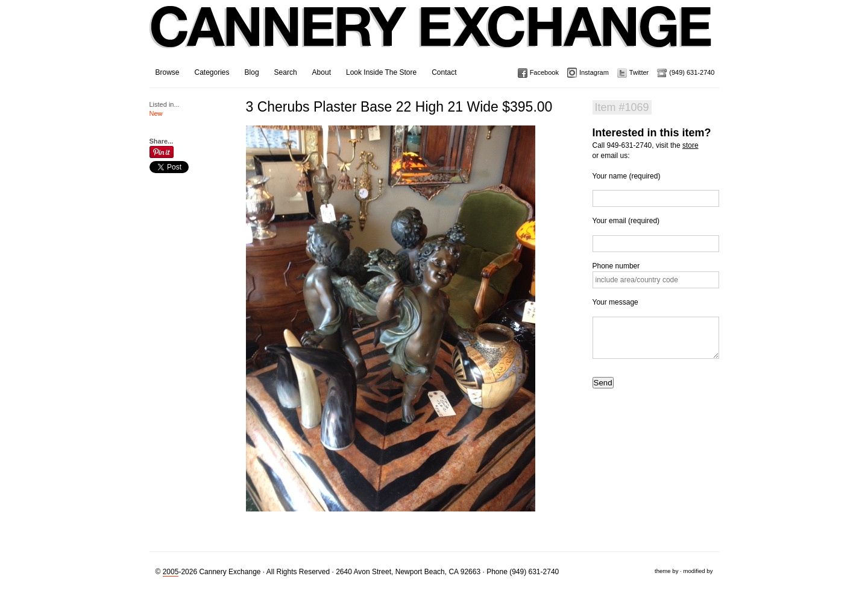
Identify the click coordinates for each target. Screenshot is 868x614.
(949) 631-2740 (692, 72)
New (156, 113)
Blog (252, 72)
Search (286, 72)
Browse (168, 72)
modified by (698, 571)
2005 (171, 572)
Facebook (544, 72)
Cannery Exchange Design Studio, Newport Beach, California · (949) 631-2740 (431, 36)
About (322, 72)
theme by (666, 571)
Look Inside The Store (381, 72)
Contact (444, 72)
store (690, 145)
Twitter (639, 72)
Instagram (594, 72)
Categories (212, 72)
